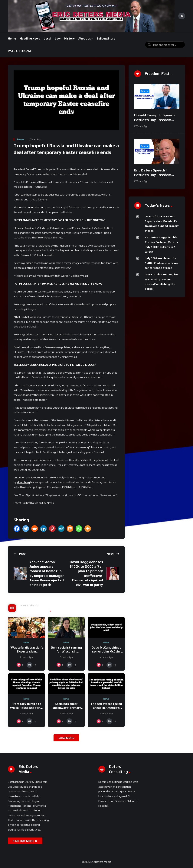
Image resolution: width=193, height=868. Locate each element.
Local (47, 38)
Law (58, 38)
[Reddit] (35, 529)
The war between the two (29, 207)
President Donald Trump (28, 169)
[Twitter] (26, 529)
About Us (85, 38)
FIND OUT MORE (25, 841)
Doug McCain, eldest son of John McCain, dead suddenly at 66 (106, 652)
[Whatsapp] (79, 529)
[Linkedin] (43, 529)
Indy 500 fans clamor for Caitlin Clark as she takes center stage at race (162, 263)
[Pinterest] (52, 529)
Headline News (30, 38)
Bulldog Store (106, 38)
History (69, 38)
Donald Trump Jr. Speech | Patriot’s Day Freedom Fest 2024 (155, 120)
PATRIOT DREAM (19, 51)
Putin (17, 292)
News (21, 139)
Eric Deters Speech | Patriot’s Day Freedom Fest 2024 (153, 175)
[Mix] (70, 529)
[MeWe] (61, 529)
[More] (88, 529)
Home (12, 38)
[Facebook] (17, 529)
